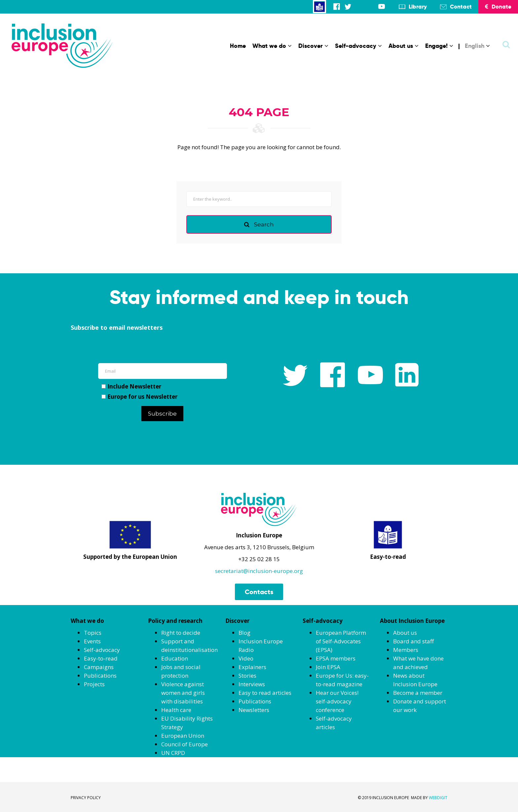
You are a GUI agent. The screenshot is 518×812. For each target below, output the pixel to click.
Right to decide (181, 633)
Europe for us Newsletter (139, 397)
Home (238, 46)
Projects (94, 684)
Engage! (439, 46)
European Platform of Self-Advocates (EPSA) (341, 641)
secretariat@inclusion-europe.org (259, 571)
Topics (93, 633)
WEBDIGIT (438, 798)
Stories (247, 676)
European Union (183, 736)
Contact (461, 7)
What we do (272, 46)
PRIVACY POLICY (86, 798)
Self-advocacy (358, 46)
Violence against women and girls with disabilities (183, 693)
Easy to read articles (265, 693)
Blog (244, 633)
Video (246, 658)
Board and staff (413, 641)
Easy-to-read (101, 658)
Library (418, 7)
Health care (176, 710)
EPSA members (336, 658)
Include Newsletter (131, 386)
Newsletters (254, 710)
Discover (313, 46)
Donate (498, 7)
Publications (100, 676)
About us (404, 46)
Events (92, 641)
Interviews (252, 684)
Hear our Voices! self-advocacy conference (337, 701)
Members (406, 650)
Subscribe (162, 414)
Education (175, 658)
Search (259, 224)
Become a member (418, 693)
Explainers (252, 667)
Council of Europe (185, 744)
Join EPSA (328, 667)
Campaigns (99, 667)
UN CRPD (173, 753)
